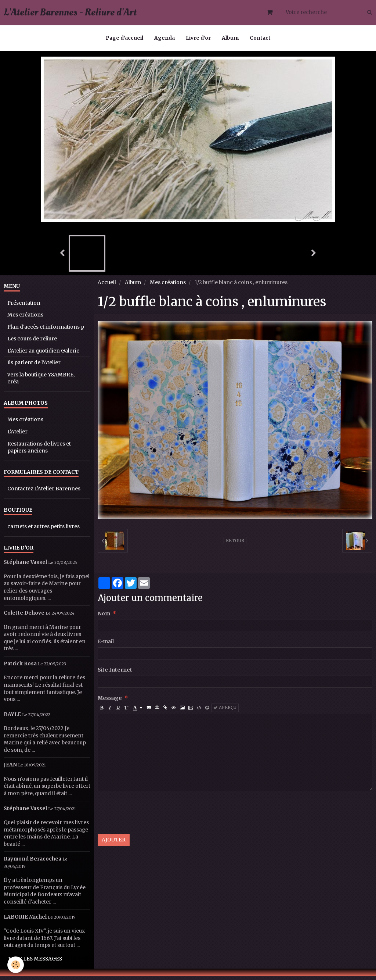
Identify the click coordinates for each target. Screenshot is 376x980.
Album (230, 38)
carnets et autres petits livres (44, 530)
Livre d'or (198, 38)
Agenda (164, 38)
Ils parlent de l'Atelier (34, 366)
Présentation (24, 307)
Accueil (107, 286)
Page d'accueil (124, 38)
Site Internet (115, 674)
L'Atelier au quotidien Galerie (43, 355)
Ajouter (114, 843)
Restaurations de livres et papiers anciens (39, 451)
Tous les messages (35, 963)
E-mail (106, 645)
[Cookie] (16, 965)
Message (110, 702)
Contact (260, 38)
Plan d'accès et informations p (46, 331)
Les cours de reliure (32, 342)
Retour (235, 544)
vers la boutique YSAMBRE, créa (41, 382)
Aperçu (225, 711)
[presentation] (153, 816)
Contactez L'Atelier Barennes (44, 492)
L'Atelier (17, 435)
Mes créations (168, 286)
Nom (104, 617)
